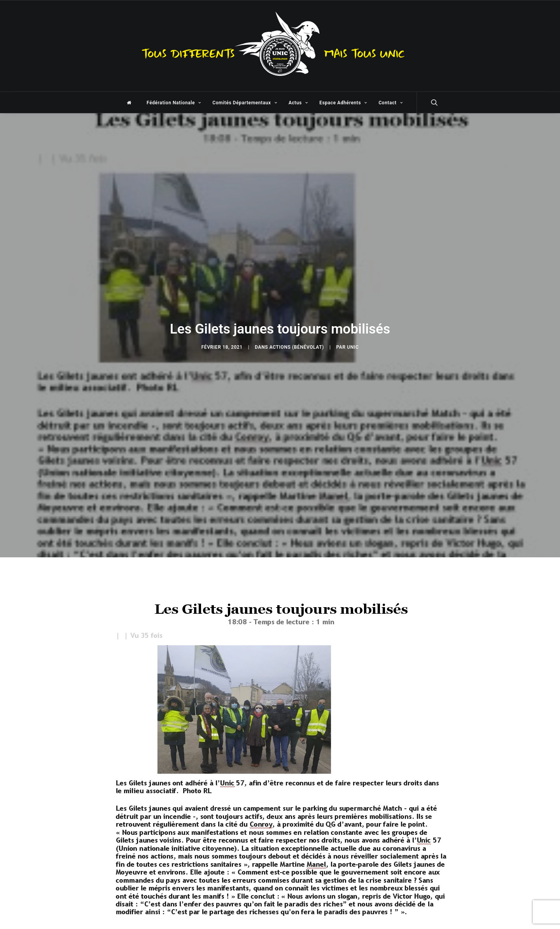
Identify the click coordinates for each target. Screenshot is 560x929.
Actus (298, 103)
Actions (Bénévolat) (297, 346)
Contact (390, 103)
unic (353, 346)
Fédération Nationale (174, 103)
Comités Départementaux (245, 103)
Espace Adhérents (343, 103)
